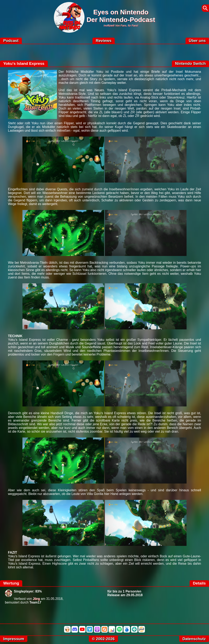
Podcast (11, 41)
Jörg (36, 599)
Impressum (14, 639)
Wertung (11, 583)
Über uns (197, 41)
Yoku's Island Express (24, 63)
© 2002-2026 (103, 639)
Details (199, 583)
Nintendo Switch (190, 63)
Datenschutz (194, 639)
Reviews (104, 41)
